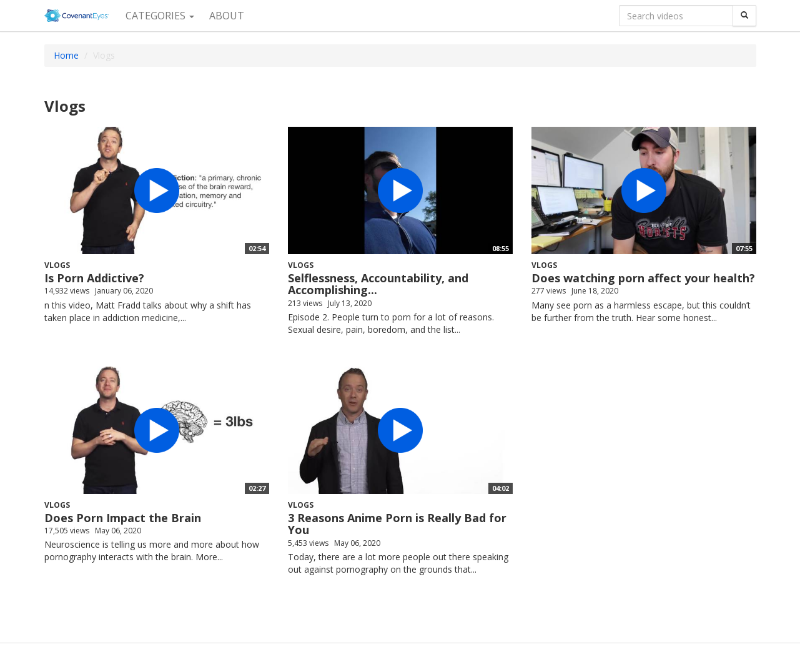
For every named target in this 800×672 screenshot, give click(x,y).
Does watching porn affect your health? (643, 278)
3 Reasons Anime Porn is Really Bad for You (397, 524)
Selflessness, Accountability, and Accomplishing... (378, 284)
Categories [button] (160, 16)
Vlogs (57, 265)
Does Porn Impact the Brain (123, 518)
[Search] (744, 16)
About (227, 16)
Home (66, 55)
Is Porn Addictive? (94, 278)
